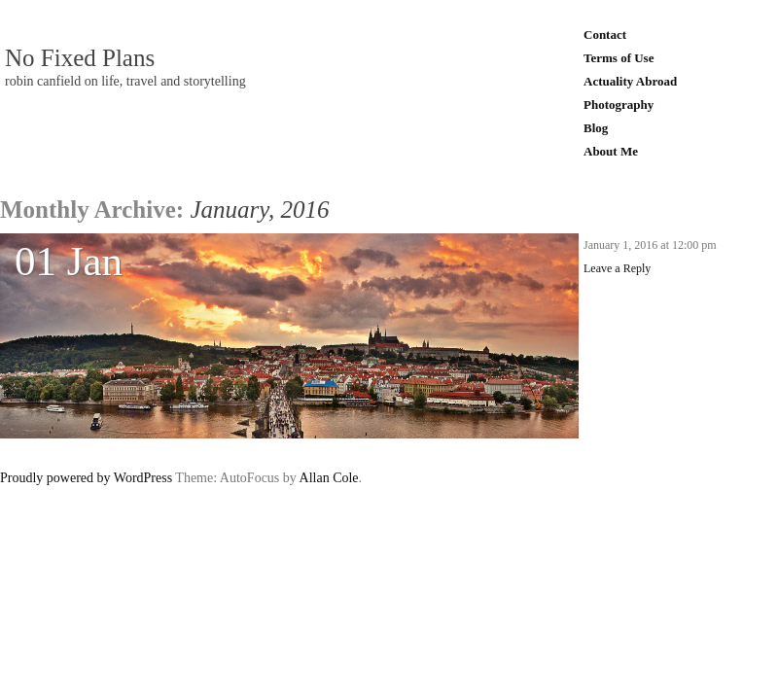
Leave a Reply (617, 268)
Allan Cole (329, 478)
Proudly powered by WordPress (86, 478)
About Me (611, 151)
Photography (619, 105)
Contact (605, 35)
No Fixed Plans (80, 58)
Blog (596, 128)
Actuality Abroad (630, 81)
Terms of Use (619, 58)
